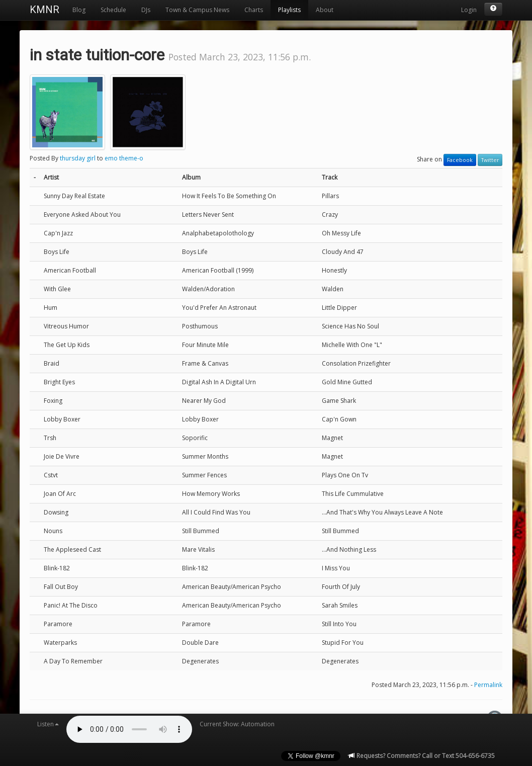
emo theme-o (124, 158)
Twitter (490, 160)
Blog (79, 10)
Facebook (460, 160)
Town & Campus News (197, 10)
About (325, 10)
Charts (254, 10)
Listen (48, 724)
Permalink (488, 685)
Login (469, 10)
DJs (146, 10)
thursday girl (78, 158)
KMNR (45, 10)
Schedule (113, 10)
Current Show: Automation (237, 724)
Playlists (289, 10)
